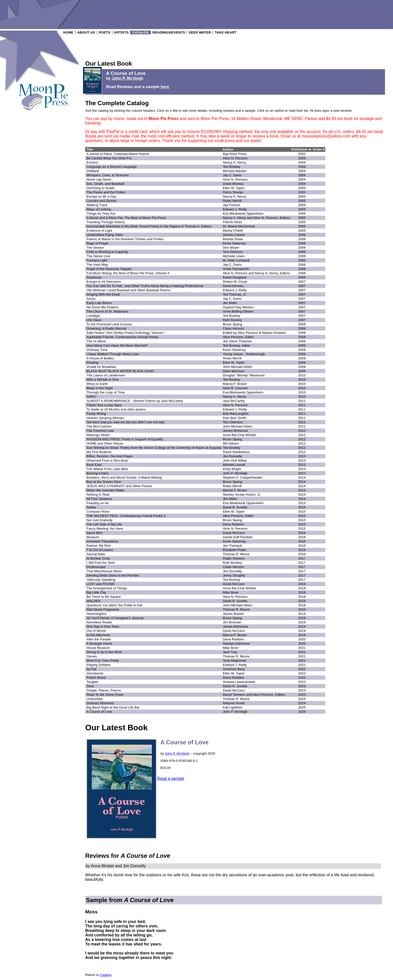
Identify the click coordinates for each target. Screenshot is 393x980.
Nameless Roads (99, 622)
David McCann (234, 533)
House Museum (98, 648)
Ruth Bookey (232, 320)
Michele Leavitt (234, 465)
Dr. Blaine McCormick (239, 226)
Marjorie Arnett (234, 703)
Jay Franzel (231, 205)
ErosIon (92, 162)
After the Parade (99, 639)
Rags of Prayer (98, 243)
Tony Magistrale (234, 661)
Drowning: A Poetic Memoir (107, 328)
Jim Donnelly (232, 456)
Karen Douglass (235, 277)
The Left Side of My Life (104, 524)
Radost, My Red (99, 546)
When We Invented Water (106, 490)
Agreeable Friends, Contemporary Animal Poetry (122, 337)
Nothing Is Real (98, 495)
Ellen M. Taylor (234, 188)
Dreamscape (96, 567)
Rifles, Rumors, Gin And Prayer (110, 456)
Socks (91, 299)
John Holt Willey (235, 460)
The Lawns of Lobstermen (106, 375)
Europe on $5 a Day (101, 196)
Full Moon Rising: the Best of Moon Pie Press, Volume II (128, 273)
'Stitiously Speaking (101, 580)
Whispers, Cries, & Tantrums (108, 175)
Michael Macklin (235, 171)
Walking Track (97, 205)
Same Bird (94, 533)
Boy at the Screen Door (104, 482)
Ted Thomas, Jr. (235, 294)
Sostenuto (94, 277)
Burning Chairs (97, 473)
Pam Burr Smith (235, 418)
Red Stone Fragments (103, 609)
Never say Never (99, 179)
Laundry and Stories (101, 201)
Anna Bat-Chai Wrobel (239, 435)
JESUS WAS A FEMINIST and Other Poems (119, 486)
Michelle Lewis (234, 256)
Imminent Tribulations (102, 541)
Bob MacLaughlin (236, 414)
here (165, 87)
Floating (92, 363)
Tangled (92, 682)
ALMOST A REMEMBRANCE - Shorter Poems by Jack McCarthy (135, 401)
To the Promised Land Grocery (109, 324)
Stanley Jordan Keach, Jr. (242, 495)
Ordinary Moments (100, 703)
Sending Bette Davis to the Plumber (113, 575)
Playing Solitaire (99, 665)
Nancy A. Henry (234, 162)
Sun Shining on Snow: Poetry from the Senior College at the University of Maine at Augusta (154, 448)
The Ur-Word (96, 341)
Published (301, 149)
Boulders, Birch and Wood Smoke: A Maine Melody (124, 477)
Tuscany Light (97, 260)
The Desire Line (98, 256)
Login (35, 112)
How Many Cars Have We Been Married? (117, 345)
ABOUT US (86, 32)
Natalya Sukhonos (236, 644)
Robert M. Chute (235, 282)
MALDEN (93, 601)
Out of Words (96, 631)
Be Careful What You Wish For (109, 158)
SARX (91, 397)
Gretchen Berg (234, 669)
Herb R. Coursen (235, 388)
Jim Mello (230, 303)
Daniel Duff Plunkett (238, 537)
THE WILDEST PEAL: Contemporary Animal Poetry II (126, 516)
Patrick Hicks (232, 222)
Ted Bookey (232, 167)
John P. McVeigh (127, 78)
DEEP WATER (200, 32)
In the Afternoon (98, 635)
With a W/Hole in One (103, 380)
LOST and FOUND (101, 584)
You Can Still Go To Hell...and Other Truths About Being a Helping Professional (145, 286)
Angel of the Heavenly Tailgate (109, 269)
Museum (93, 537)
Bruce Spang (232, 324)
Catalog (106, 975)
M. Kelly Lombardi (236, 260)
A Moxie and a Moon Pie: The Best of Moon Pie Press (126, 218)
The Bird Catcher (99, 426)
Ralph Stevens (234, 558)
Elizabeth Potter (235, 550)
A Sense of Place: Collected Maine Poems (118, 154)
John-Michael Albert (237, 367)
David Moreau (233, 184)
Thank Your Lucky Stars (104, 405)
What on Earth (97, 384)
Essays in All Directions (104, 282)
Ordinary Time (97, 350)
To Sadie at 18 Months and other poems (116, 409)
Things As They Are (101, 214)
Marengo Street (98, 435)
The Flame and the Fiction (106, 192)
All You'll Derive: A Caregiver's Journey (115, 618)
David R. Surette (235, 507)
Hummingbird (96, 614)
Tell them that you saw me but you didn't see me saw (125, 422)
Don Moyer (231, 248)
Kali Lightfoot (232, 707)
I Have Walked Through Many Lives (113, 354)
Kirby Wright (232, 469)
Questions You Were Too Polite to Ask (114, 605)
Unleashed (94, 699)
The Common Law (100, 431)
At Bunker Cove (98, 558)
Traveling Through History (106, 222)
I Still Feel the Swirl (101, 563)
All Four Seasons (99, 499)
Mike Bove (231, 592)
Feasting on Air (98, 503)
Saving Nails (96, 554)
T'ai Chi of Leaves (100, 550)
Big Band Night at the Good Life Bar (113, 707)
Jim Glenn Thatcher (237, 341)
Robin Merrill (232, 201)
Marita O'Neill (233, 231)
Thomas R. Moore (236, 554)
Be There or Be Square (104, 597)
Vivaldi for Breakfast (101, 367)
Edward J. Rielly (235, 209)
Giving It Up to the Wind (104, 652)
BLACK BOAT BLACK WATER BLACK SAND (120, 371)
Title (90, 149)
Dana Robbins (233, 524)
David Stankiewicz (236, 452)
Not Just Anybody (100, 520)
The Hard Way (97, 265)
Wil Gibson (231, 443)
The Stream (95, 248)
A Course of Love (99, 712)
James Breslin (233, 614)
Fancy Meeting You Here (105, 529)
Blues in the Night (100, 388)
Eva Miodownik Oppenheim (243, 214)
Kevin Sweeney (234, 243)
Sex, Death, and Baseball (105, 184)
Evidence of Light (99, 231)
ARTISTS (121, 32)
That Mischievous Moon (104, 571)
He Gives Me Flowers (102, 307)
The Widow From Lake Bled (107, 469)
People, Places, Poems (104, 690)
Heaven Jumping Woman (105, 418)
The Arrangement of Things (107, 588)
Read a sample (171, 779)
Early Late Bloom (99, 303)
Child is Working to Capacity (107, 252)
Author (228, 149)
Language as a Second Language (112, 167)
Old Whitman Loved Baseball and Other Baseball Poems (128, 290)
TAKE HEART (226, 32)
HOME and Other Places (105, 443)
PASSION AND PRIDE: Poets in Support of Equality (125, 439)
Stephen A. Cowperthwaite (242, 477)
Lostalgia (93, 316)
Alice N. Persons (235, 158)
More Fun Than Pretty (103, 661)
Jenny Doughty (234, 575)
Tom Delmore (233, 252)
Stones (92, 656)
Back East (94, 465)
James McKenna (235, 431)
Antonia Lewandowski (239, 682)
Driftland (93, 171)
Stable (91, 507)
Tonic (90, 686)
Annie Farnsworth (236, 269)
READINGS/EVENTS (169, 32)
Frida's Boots (96, 678)
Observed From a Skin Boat (107, 460)
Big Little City (96, 592)
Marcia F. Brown (235, 384)
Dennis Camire (234, 235)
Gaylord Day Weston (238, 307)
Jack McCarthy (234, 401)
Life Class (94, 320)
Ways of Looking (99, 209)
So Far (91, 669)
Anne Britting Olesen (238, 311)
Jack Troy (230, 652)
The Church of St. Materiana (107, 311)
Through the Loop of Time (106, 392)
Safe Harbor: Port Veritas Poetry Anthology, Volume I (125, 333)
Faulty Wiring (96, 414)
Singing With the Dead (103, 294)
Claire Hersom (233, 328)
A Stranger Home (99, 644)
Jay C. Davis (232, 175)
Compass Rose (98, 512)
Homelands (95, 673)
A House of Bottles (100, 358)
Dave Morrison (234, 371)
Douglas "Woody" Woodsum (244, 375)
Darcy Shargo (233, 192)
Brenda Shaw (233, 239)
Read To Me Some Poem (105, 695)
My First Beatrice (99, 452)
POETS (105, 32)
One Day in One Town (103, 626)
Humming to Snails (101, 188)
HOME (68, 32)
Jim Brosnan (232, 622)
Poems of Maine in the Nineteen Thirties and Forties (125, 239)
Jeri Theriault (232, 546)
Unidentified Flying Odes (105, 235)
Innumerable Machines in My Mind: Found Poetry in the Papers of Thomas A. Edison (149, 226)
